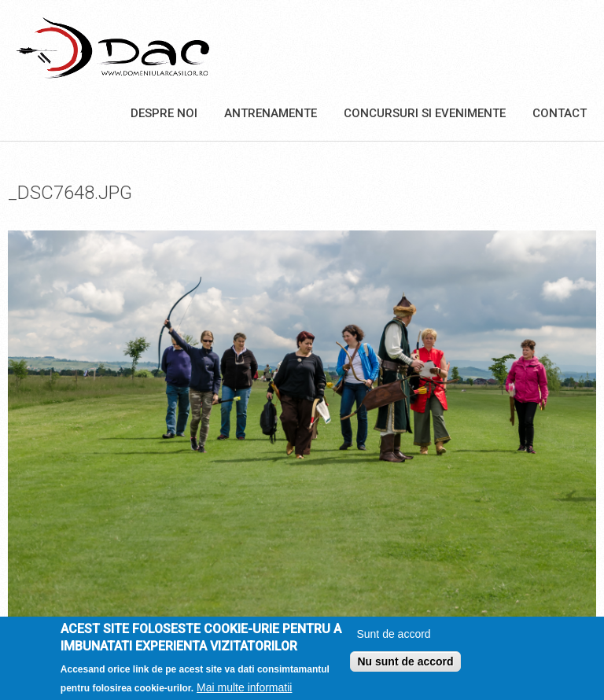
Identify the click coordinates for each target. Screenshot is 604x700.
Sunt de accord (393, 639)
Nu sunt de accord (405, 666)
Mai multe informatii (244, 693)
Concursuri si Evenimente (425, 113)
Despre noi (164, 113)
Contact (560, 113)
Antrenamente (271, 113)
